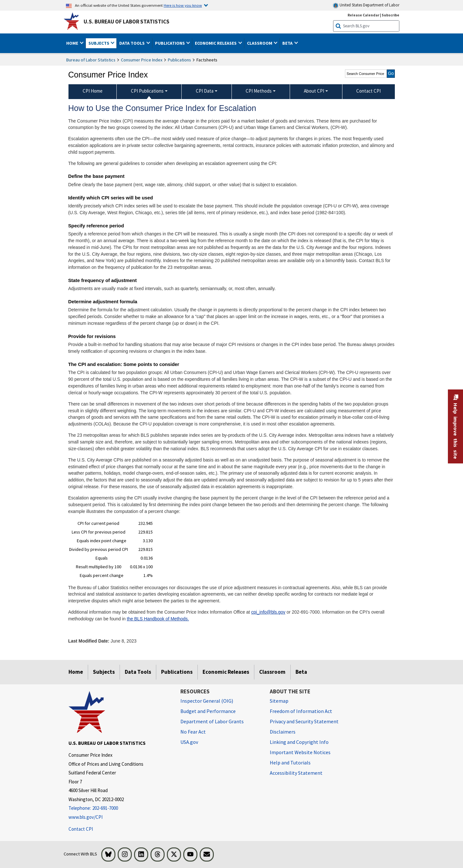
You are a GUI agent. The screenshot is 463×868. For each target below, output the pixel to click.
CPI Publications (147, 91)
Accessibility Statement (296, 773)
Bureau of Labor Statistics (91, 60)
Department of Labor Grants (212, 721)
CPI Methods (259, 91)
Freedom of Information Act (301, 711)
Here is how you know (183, 5)
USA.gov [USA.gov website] (189, 742)
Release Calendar (363, 15)
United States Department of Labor (366, 5)
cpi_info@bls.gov (268, 612)
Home (76, 672)
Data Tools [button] (132, 43)
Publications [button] (170, 43)
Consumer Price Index (142, 60)
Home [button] (73, 43)
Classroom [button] (260, 43)
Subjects (104, 672)
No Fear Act (193, 732)
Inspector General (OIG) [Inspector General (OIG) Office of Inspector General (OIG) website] (207, 701)
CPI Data (205, 91)
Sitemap (279, 701)
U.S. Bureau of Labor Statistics (127, 22)
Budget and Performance (208, 711)
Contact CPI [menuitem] (368, 91)
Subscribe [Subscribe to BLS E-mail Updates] (390, 15)
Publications (179, 60)
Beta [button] (288, 43)
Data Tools (138, 672)
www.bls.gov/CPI (86, 817)
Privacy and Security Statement (304, 721)
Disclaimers (283, 732)
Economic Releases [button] (216, 43)
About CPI (314, 91)
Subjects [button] (99, 43)
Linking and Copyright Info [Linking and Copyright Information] (299, 742)
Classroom (272, 672)
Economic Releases (226, 672)
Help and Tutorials (290, 763)
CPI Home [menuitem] (93, 91)
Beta (301, 672)
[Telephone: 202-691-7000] (120, 808)
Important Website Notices (300, 752)
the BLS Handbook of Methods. (158, 619)
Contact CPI (81, 829)
